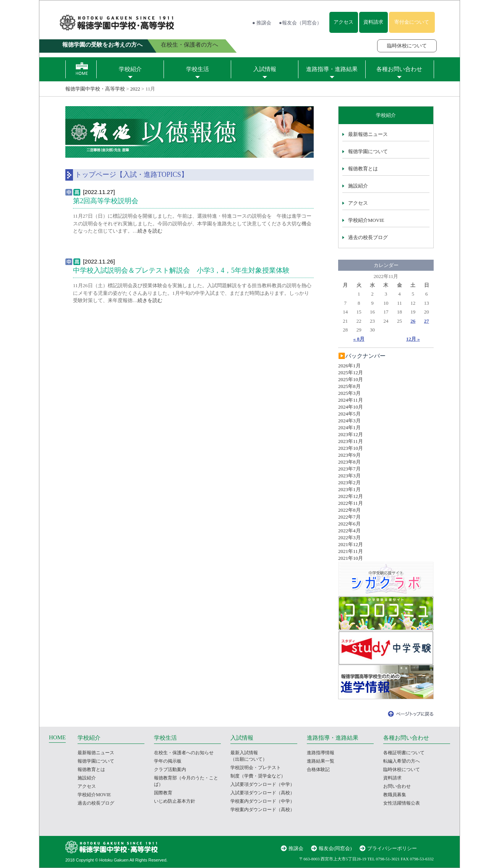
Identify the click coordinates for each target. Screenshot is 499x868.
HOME (57, 737)
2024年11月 (351, 400)
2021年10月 (351, 558)
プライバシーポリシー (392, 848)
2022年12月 (351, 496)
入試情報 (265, 69)
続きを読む (150, 231)
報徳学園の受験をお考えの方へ (102, 45)
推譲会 (296, 848)
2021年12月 (351, 544)
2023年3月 (349, 476)
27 (427, 321)
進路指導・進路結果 (332, 69)
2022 (135, 89)
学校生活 (198, 69)
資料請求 (373, 22)
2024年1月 (349, 428)
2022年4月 (349, 531)
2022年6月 (349, 524)
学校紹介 (130, 69)
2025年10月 (351, 379)
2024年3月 (349, 421)
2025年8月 (349, 386)
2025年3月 (349, 393)
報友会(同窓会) (335, 848)
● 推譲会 (262, 23)
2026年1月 (349, 366)
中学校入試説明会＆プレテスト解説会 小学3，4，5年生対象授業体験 (181, 270)
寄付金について (412, 22)
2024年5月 (349, 414)
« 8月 (359, 339)
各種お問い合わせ (399, 69)
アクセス (343, 22)
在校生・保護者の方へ (190, 45)
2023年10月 (351, 448)
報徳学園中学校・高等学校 (95, 89)
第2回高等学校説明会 (106, 201)
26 (413, 321)
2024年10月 (351, 407)
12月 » (413, 339)
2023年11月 (351, 441)
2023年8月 (349, 462)
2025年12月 (351, 373)
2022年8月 (349, 510)
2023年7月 (349, 469)
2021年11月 (351, 551)
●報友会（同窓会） (300, 23)
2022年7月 (349, 517)
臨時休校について (407, 46)
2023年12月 (351, 434)
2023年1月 (349, 489)
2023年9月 (349, 455)
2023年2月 (349, 482)
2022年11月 (351, 503)
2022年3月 (349, 537)
